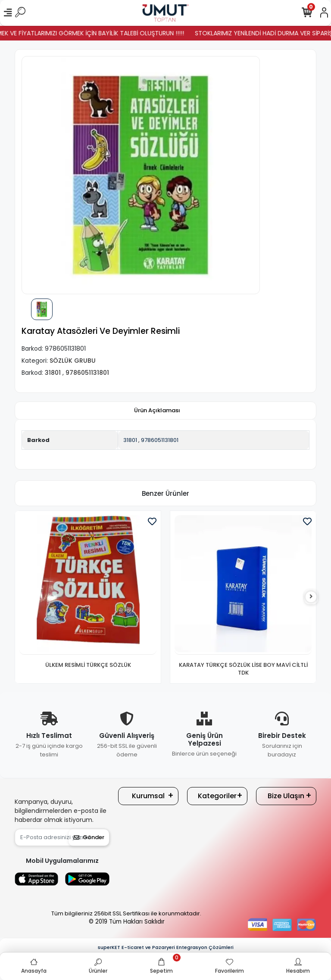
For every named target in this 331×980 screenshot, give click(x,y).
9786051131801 (160, 440)
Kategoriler (217, 796)
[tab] (157, 411)
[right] (311, 597)
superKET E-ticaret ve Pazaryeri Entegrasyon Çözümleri (166, 947)
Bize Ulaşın (286, 796)
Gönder (89, 837)
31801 (130, 440)
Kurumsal (148, 796)
